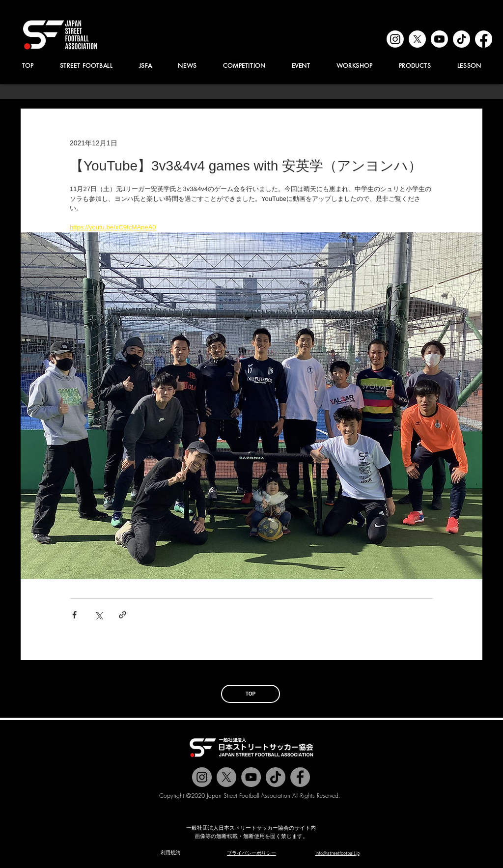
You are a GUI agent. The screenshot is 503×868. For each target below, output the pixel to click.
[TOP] (251, 694)
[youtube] (439, 39)
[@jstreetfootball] (202, 777)
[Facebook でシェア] (74, 615)
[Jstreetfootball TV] (251, 777)
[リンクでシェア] (123, 615)
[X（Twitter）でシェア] (98, 615)
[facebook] (484, 39)
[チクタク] (276, 777)
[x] (417, 39)
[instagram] (395, 39)
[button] (145, 66)
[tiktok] (461, 39)
